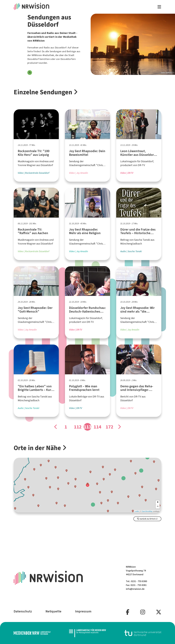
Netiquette (53, 611)
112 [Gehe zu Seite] (78, 427)
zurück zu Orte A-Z (147, 519)
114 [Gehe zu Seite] (97, 427)
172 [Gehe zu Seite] (109, 427)
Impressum (83, 611)
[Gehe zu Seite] (56, 427)
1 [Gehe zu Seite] (66, 427)
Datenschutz (23, 611)
